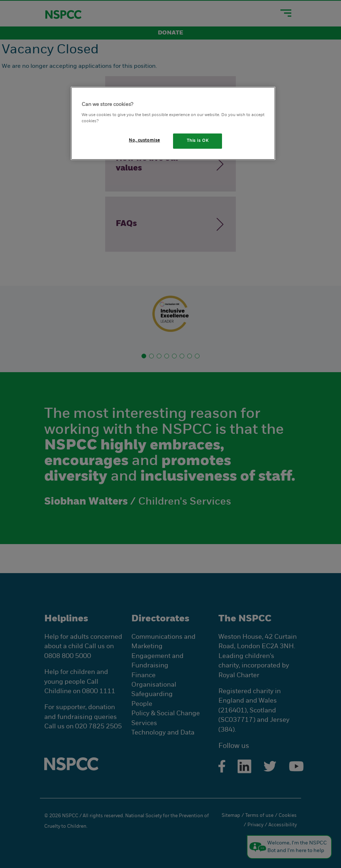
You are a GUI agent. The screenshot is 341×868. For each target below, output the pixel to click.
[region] (173, 123)
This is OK (198, 141)
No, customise (144, 140)
